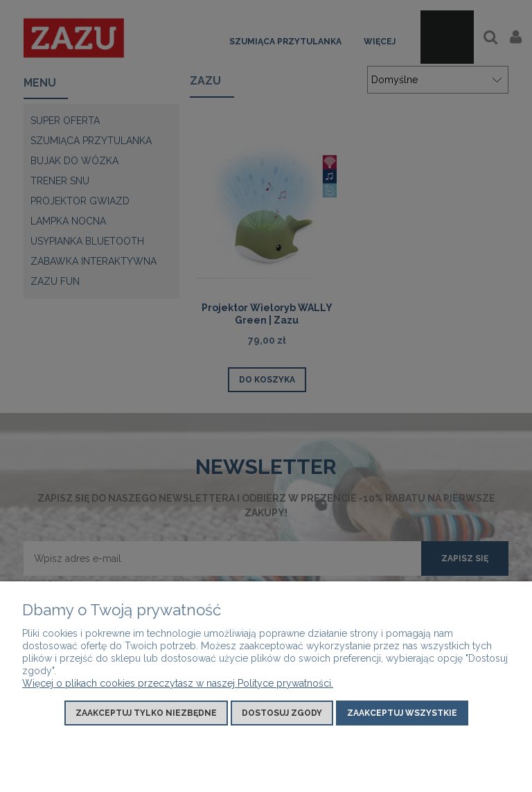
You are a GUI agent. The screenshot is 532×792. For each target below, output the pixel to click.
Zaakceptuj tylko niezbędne (146, 713)
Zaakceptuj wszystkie (402, 713)
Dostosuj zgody (282, 713)
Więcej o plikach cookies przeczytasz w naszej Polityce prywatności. (178, 683)
